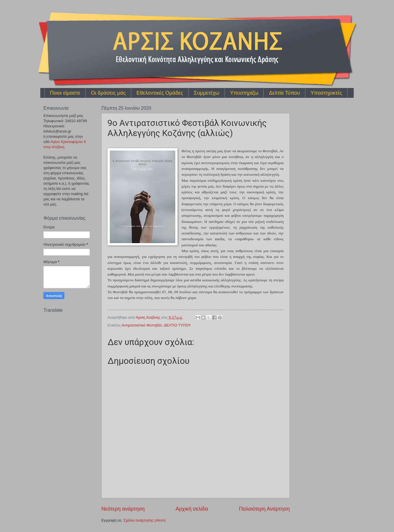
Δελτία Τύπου (284, 93)
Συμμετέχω (207, 93)
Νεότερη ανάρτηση (123, 509)
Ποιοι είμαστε (65, 93)
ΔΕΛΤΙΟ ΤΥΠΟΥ (177, 325)
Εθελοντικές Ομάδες (160, 93)
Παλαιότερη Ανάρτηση (264, 509)
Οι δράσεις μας (108, 93)
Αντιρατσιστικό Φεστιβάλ (142, 325)
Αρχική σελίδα (192, 509)
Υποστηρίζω (244, 93)
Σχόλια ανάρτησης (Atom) (145, 520)
